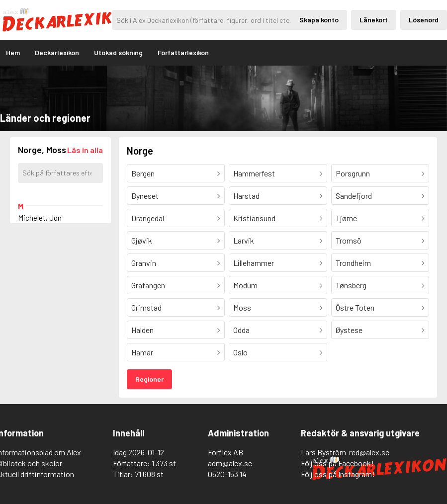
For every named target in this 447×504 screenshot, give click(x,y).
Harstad (246, 196)
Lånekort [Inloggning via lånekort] (374, 20)
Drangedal (148, 218)
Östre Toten (355, 307)
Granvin (144, 263)
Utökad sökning (118, 52)
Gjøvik (142, 240)
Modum (245, 285)
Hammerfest (254, 173)
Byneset (145, 196)
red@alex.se (369, 452)
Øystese (349, 330)
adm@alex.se (230, 463)
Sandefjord (354, 196)
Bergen (143, 173)
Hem (13, 52)
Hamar (142, 352)
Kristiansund (254, 218)
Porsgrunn (353, 173)
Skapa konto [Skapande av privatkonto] (319, 20)
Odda (241, 330)
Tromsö (349, 240)
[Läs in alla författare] (85, 150)
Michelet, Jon (40, 218)
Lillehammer (254, 263)
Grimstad (146, 307)
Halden (142, 330)
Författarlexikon (183, 52)
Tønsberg (351, 285)
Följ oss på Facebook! (337, 463)
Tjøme (346, 218)
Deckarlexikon (57, 52)
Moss (242, 307)
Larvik (244, 240)
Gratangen (148, 285)
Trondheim (353, 263)
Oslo (240, 352)
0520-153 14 (227, 474)
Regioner (149, 379)
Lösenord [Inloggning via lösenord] (424, 20)
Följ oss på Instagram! (338, 474)
